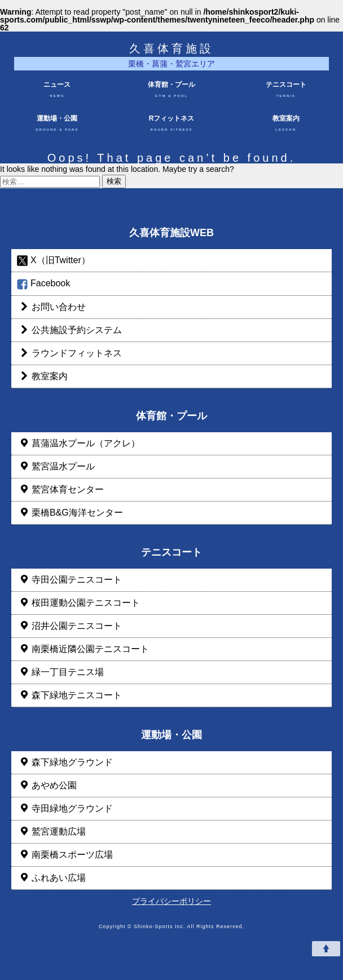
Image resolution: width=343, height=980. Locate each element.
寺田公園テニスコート (69, 580)
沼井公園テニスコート (69, 626)
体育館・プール (172, 91)
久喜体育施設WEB (171, 233)
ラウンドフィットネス (69, 353)
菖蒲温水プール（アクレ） (78, 443)
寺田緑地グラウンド (65, 808)
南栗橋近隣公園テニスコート (83, 649)
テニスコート (286, 91)
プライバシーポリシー (171, 901)
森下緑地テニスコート (69, 695)
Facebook (43, 284)
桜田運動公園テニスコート (78, 603)
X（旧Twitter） (54, 261)
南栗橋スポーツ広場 (65, 855)
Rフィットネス (172, 125)
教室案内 (286, 125)
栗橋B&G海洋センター (70, 513)
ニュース (57, 91)
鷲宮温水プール (56, 466)
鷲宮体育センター (60, 489)
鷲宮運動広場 (51, 832)
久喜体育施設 (171, 48)
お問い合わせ (51, 307)
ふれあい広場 (51, 878)
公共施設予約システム (69, 330)
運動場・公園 (57, 125)
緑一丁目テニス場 (60, 672)
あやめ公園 (47, 785)
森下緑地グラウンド (65, 762)
